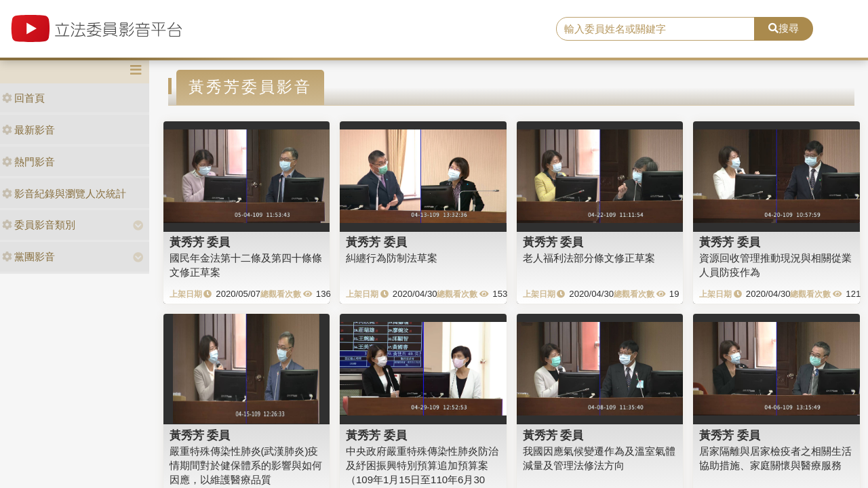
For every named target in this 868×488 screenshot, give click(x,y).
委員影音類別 (39, 225)
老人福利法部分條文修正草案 (589, 258)
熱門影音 (28, 162)
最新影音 (28, 130)
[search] (655, 29)
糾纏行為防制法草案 (392, 258)
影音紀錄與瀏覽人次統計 (64, 194)
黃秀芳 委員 (200, 242)
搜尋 (784, 28)
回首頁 (23, 98)
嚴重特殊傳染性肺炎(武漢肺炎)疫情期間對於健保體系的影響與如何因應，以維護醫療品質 (246, 466)
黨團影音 (28, 257)
